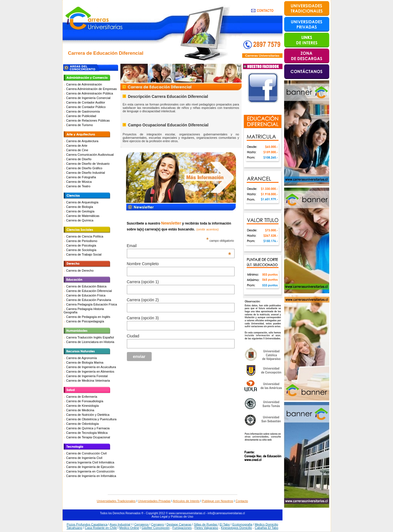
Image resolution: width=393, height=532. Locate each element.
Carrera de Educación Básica (86, 286)
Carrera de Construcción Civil (87, 453)
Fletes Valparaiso (206, 528)
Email (179, 246)
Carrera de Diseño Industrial (86, 173)
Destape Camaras (179, 524)
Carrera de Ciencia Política (85, 236)
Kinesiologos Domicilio (237, 528)
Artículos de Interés (186, 501)
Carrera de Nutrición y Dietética (88, 415)
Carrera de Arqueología (82, 202)
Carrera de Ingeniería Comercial (88, 98)
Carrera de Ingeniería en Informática (91, 476)
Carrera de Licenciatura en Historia (90, 342)
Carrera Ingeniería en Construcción (90, 471)
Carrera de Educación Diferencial (89, 291)
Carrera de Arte (77, 146)
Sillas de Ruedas (206, 524)
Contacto (242, 501)
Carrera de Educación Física (86, 295)
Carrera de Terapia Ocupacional (88, 437)
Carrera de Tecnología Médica (87, 433)
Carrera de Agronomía (82, 358)
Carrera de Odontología (83, 424)
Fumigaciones (182, 528)
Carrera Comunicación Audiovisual (90, 155)
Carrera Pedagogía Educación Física (92, 304)
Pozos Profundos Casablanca (87, 524)
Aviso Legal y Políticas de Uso (173, 516)
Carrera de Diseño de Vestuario (88, 164)
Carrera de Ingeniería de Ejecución (90, 467)
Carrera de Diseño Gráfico (84, 168)
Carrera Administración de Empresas (92, 89)
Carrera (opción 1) (143, 282)
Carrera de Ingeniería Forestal (87, 376)
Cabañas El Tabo (266, 528)
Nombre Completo (143, 264)
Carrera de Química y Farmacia (88, 428)
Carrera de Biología (80, 207)
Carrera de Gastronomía (83, 111)
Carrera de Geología (80, 211)
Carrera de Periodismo (82, 241)
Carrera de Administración (84, 84)
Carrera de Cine (77, 150)
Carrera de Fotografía (81, 177)
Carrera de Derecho (80, 271)
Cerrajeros (141, 524)
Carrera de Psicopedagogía (85, 321)
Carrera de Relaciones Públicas (88, 120)
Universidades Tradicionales (116, 501)
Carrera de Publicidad (81, 116)
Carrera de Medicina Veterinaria (88, 381)
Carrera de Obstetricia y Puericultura (91, 419)
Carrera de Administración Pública (90, 93)
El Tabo (225, 524)
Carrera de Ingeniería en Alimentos (90, 371)
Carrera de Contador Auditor (86, 102)
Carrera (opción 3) (143, 318)
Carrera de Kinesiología (83, 406)
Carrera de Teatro (78, 186)
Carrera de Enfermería (82, 397)
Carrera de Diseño (79, 159)
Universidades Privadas (154, 501)
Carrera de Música (79, 182)
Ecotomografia (242, 524)
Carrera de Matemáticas (83, 216)
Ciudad (133, 336)
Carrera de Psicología (81, 245)
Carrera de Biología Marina (85, 362)
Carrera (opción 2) (143, 300)
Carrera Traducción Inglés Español (90, 337)
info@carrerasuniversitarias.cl (226, 513)
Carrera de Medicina (80, 410)
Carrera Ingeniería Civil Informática (90, 462)
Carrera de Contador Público (86, 107)
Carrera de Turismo (80, 125)
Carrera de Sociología (81, 250)
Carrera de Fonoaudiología (85, 401)
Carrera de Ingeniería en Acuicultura (91, 367)
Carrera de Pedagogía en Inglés (88, 317)
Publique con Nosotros (218, 501)
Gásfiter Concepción (156, 528)
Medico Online (129, 528)
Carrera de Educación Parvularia (89, 300)
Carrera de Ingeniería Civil (84, 458)
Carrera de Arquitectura (82, 141)
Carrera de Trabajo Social (84, 254)
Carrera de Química (80, 220)
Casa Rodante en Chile (101, 528)
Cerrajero (158, 524)
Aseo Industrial (120, 524)
